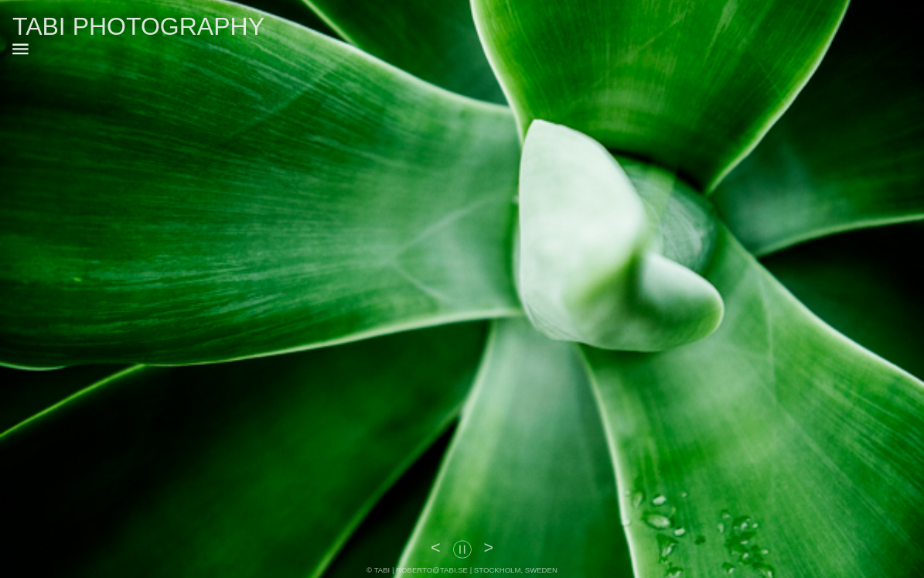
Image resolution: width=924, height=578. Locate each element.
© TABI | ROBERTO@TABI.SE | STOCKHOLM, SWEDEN (462, 570)
